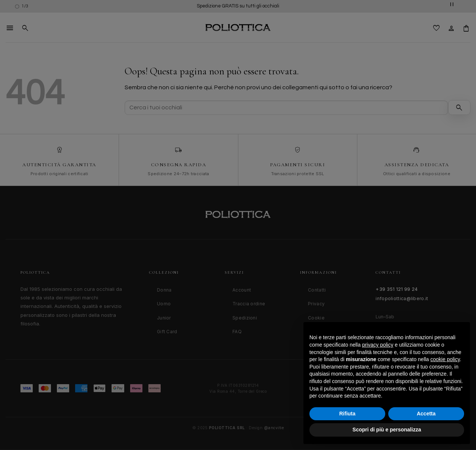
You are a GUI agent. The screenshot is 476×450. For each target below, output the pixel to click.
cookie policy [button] (445, 359)
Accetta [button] (426, 414)
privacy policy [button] (378, 345)
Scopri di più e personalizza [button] (387, 430)
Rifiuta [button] (347, 414)
